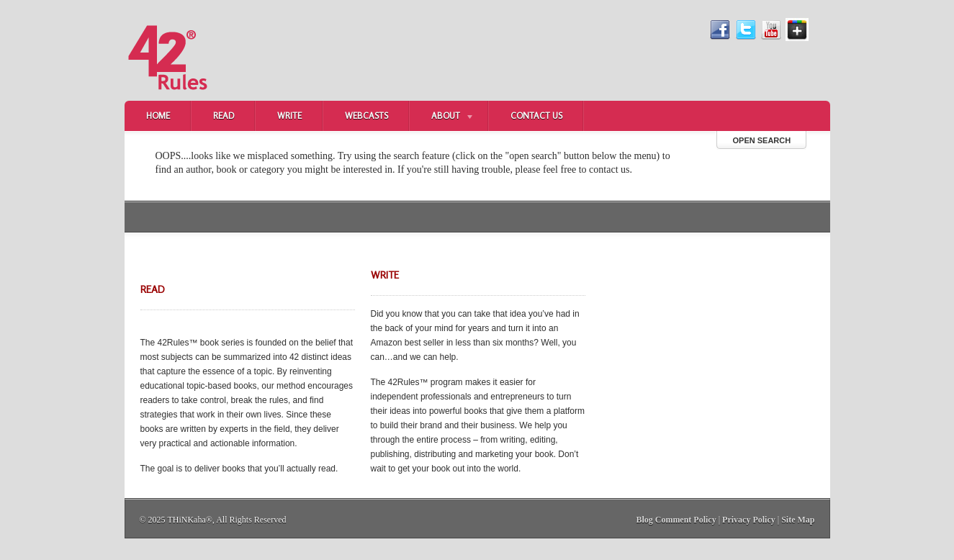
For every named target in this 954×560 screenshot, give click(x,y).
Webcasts (366, 116)
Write (289, 116)
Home (158, 116)
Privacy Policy (749, 520)
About (442, 117)
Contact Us (536, 116)
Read (224, 116)
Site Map (798, 520)
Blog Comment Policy (676, 520)
